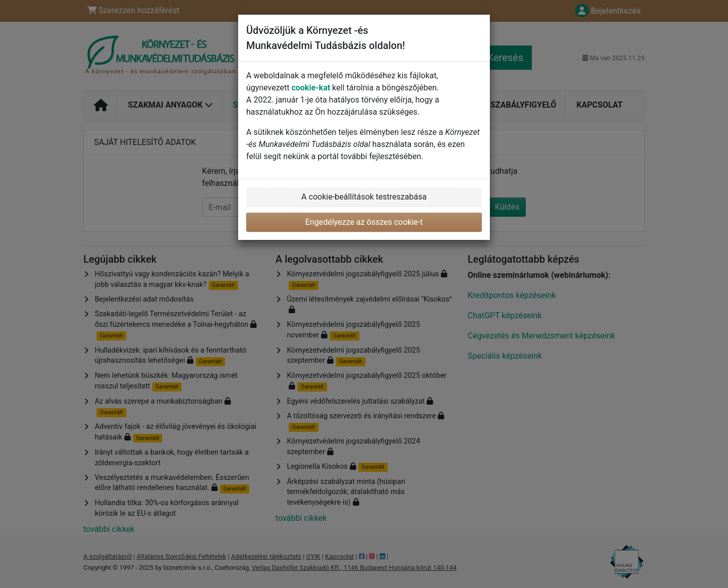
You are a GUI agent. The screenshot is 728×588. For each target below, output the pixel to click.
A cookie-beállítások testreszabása (364, 197)
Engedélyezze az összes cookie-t (364, 222)
